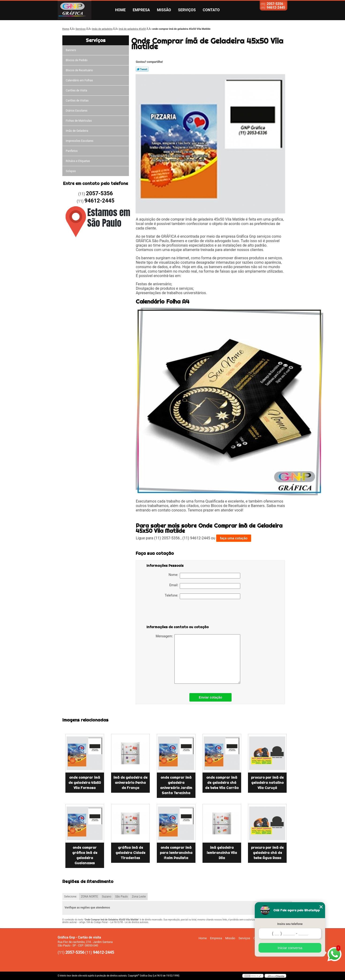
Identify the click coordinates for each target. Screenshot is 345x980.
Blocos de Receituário (79, 70)
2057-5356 (275, 4)
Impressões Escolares (80, 141)
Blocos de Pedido (77, 60)
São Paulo (122, 897)
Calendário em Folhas (79, 80)
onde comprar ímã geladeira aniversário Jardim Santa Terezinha (176, 785)
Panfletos (72, 151)
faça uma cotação (234, 538)
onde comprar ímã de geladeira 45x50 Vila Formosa (85, 783)
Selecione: (71, 897)
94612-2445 (276, 8)
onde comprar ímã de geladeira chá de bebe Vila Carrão (222, 783)
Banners (71, 50)
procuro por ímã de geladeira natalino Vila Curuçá (267, 783)
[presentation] (176, 613)
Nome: (204, 576)
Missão (164, 10)
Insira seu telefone (290, 924)
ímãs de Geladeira (77, 131)
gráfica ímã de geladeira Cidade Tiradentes (130, 853)
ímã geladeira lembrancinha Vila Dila (222, 853)
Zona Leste (139, 897)
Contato (211, 10)
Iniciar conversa (290, 948)
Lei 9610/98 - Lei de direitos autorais (129, 922)
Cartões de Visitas (77, 101)
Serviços (187, 10)
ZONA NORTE (89, 897)
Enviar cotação (210, 697)
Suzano (107, 897)
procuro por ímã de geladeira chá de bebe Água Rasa (267, 853)
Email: (205, 586)
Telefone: (202, 596)
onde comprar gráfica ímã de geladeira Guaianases (85, 855)
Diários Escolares (77, 111)
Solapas (71, 171)
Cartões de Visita (77, 90)
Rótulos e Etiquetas (78, 161)
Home (120, 10)
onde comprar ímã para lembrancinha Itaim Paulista (176, 853)
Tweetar (142, 69)
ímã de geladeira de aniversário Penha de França (130, 783)
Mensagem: (198, 659)
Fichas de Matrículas (79, 121)
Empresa (141, 10)
